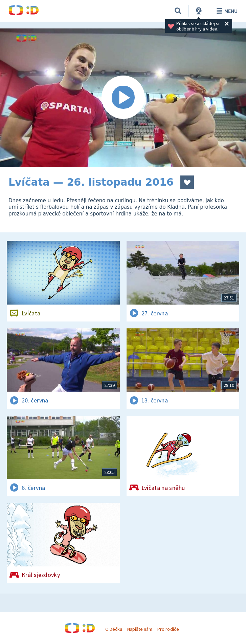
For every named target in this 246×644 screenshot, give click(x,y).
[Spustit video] (123, 98)
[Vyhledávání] (178, 11)
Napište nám (140, 629)
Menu (226, 11)
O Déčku (114, 629)
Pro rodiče (168, 629)
